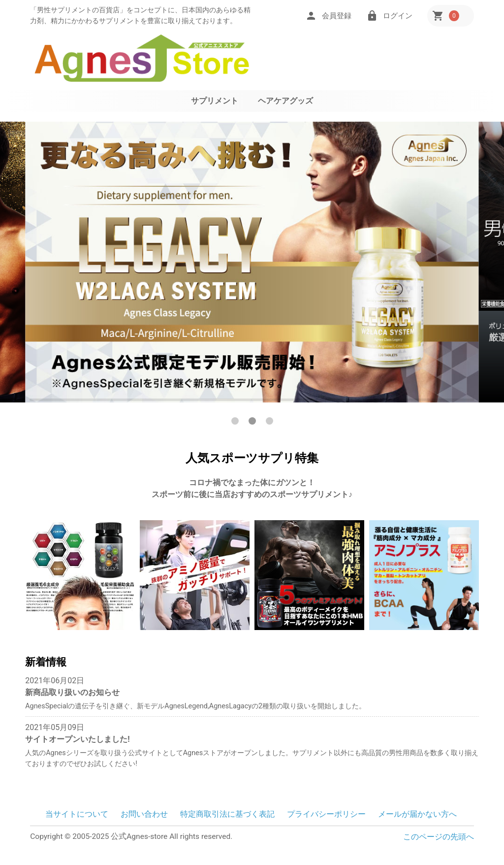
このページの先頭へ (439, 837)
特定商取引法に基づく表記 (227, 814)
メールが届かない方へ (417, 814)
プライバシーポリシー (326, 814)
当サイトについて (77, 814)
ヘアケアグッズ (285, 101)
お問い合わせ (144, 814)
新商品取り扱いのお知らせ (72, 692)
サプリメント (215, 101)
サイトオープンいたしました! (77, 739)
